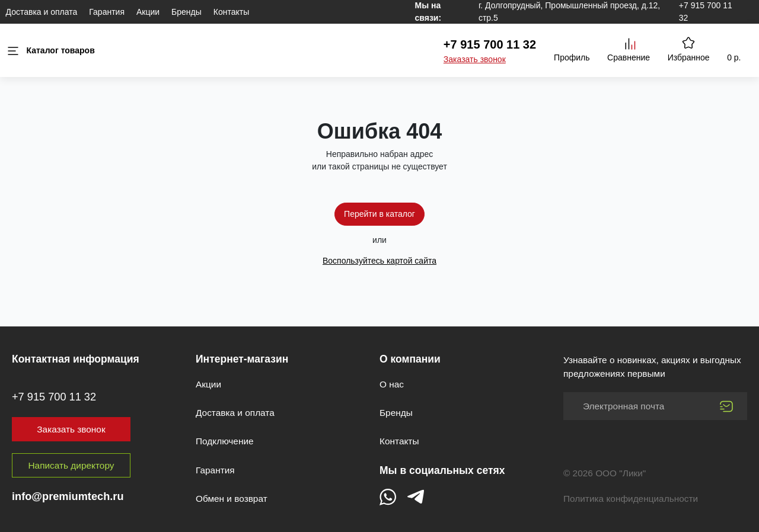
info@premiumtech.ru (68, 496)
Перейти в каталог (379, 214)
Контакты (231, 12)
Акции (148, 12)
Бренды (186, 12)
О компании (410, 359)
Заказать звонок (475, 59)
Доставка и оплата (42, 12)
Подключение (225, 441)
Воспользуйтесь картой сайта (379, 261)
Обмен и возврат (232, 499)
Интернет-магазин (242, 359)
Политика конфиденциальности (631, 499)
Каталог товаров (50, 51)
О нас (392, 384)
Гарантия (107, 12)
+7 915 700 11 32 (490, 44)
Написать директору (71, 465)
